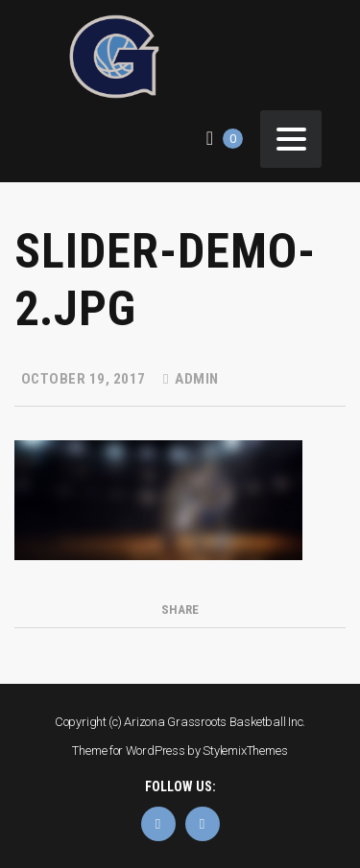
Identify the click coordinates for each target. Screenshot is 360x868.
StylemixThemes (245, 751)
